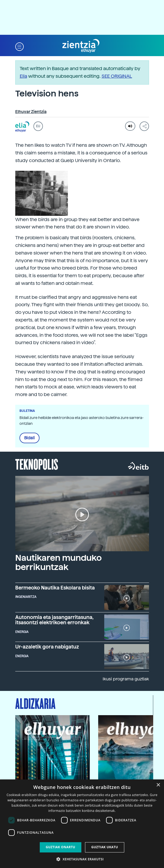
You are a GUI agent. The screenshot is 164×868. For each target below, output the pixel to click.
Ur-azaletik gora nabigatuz (47, 647)
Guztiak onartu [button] (61, 847)
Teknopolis (37, 464)
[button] (19, 46)
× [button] (158, 785)
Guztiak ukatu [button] (105, 847)
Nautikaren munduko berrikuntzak (58, 562)
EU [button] (38, 126)
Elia (23, 76)
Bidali (29, 438)
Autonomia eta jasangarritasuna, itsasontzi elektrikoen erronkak (54, 620)
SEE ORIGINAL (117, 76)
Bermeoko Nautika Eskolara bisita (55, 588)
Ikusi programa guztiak (126, 679)
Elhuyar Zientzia (31, 112)
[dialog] (82, 824)
